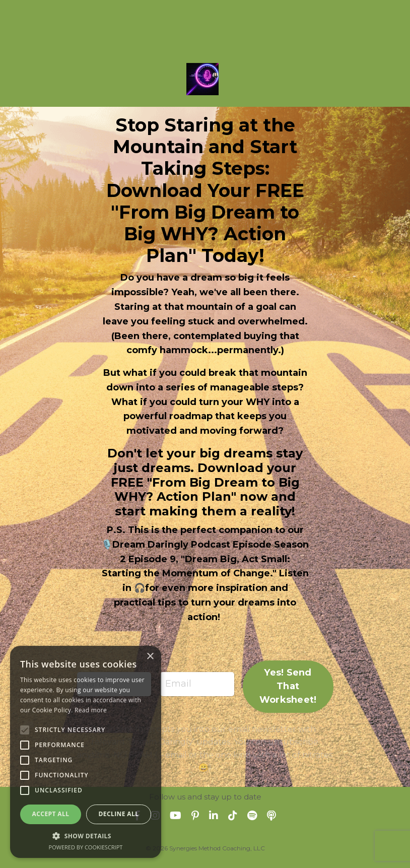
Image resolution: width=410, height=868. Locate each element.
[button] (86, 836)
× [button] (150, 657)
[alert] (86, 752)
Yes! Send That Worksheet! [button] (288, 686)
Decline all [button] (119, 814)
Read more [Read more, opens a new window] (91, 710)
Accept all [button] (51, 814)
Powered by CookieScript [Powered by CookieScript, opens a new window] (86, 847)
